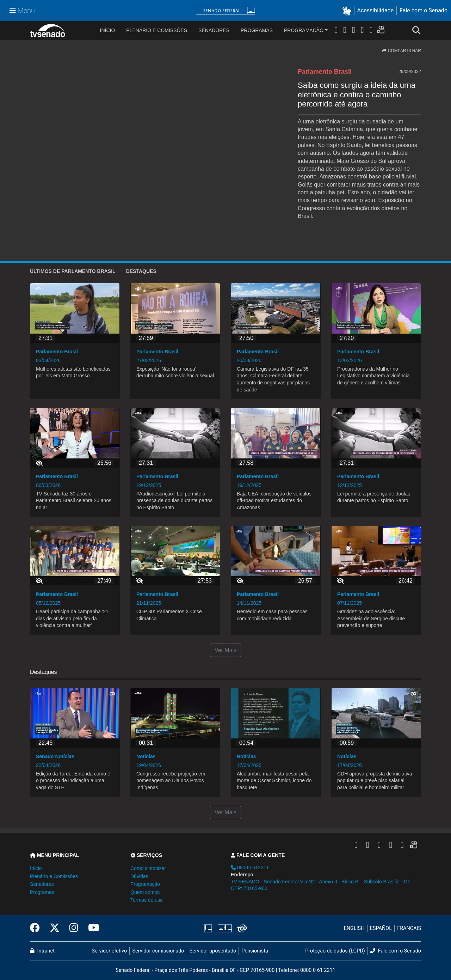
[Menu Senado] (22, 11)
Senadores (214, 30)
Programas (257, 30)
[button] (348, 11)
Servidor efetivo (109, 951)
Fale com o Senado (424, 10)
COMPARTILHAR (402, 51)
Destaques (141, 271)
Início (36, 868)
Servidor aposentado (213, 951)
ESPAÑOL (381, 928)
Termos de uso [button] (147, 900)
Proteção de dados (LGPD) (335, 951)
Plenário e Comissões (157, 30)
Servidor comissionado (158, 951)
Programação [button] (145, 884)
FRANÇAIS (409, 928)
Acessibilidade (376, 10)
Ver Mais (225, 650)
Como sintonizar (148, 868)
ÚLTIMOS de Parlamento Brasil (73, 271)
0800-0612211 (250, 868)
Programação (304, 30)
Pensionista (255, 951)
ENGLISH (354, 928)
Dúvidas (139, 876)
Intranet (42, 951)
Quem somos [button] (145, 892)
